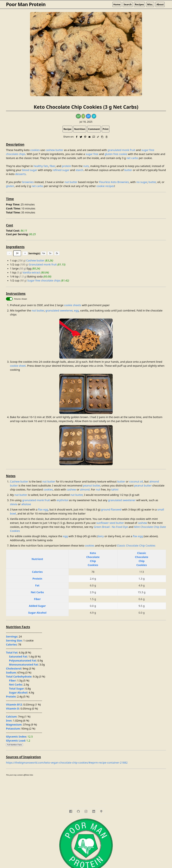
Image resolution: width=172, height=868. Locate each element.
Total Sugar (17, 689)
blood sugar (30, 170)
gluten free (111, 154)
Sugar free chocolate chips (44, 280)
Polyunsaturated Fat (23, 661)
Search (128, 4)
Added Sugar (37, 606)
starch (79, 170)
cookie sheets (73, 305)
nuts (86, 166)
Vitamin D (13, 709)
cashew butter (54, 150)
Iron (9, 721)
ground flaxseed (111, 510)
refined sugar (61, 170)
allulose (26, 504)
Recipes (139, 4)
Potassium (13, 729)
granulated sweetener (59, 310)
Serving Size (14, 640)
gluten (10, 186)
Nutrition (80, 129)
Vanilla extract (31, 272)
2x (57, 253)
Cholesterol (14, 669)
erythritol (62, 500)
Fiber (37, 599)
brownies (28, 182)
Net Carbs (37, 592)
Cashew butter (35, 260)
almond (85, 489)
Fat (37, 585)
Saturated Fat (18, 657)
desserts (20, 174)
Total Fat (12, 653)
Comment (94, 129)
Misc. (150, 4)
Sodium (11, 673)
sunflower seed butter (110, 523)
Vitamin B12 (14, 705)
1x (50, 253)
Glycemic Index (16, 737)
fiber (52, 166)
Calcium (11, 717)
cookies (35, 150)
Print (106, 129)
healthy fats (41, 166)
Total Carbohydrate (19, 677)
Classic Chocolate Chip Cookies (136, 546)
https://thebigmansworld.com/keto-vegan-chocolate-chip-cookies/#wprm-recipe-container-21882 (67, 763)
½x (44, 253)
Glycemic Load (16, 741)
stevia (14, 504)
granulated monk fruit (121, 150)
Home (117, 4)
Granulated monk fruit (43, 264)
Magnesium (14, 725)
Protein (37, 579)
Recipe (67, 129)
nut (98, 489)
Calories (37, 572)
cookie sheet (18, 366)
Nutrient (37, 559)
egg (76, 310)
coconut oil (136, 481)
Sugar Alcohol (37, 613)
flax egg (43, 510)
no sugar (142, 182)
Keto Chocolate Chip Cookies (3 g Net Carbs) (86, 107)
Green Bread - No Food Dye (111, 527)
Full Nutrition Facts (14, 745)
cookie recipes (105, 186)
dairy (101, 536)
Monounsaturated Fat (24, 665)
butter (128, 170)
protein (66, 166)
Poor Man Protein (26, 4)
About (160, 4)
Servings (12, 636)
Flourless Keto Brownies (114, 182)
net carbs (132, 158)
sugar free (92, 154)
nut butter (71, 182)
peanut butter (92, 485)
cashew (71, 489)
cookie (123, 154)
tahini (115, 489)
